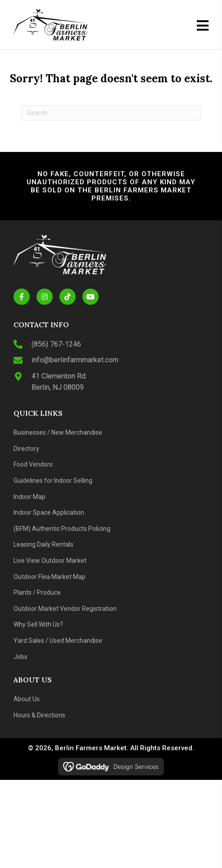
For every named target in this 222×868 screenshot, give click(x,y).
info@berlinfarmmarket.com (75, 360)
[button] (22, 297)
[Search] (111, 113)
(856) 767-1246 (56, 344)
